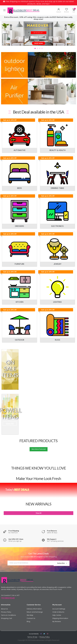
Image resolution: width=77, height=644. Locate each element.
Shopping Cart (7, 618)
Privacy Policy (6, 611)
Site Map (30, 615)
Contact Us (31, 618)
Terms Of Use (32, 636)
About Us (4, 608)
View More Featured (38, 449)
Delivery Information (34, 608)
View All (10, 379)
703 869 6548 (8, 598)
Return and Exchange (35, 611)
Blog (28, 621)
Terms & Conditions (8, 615)
